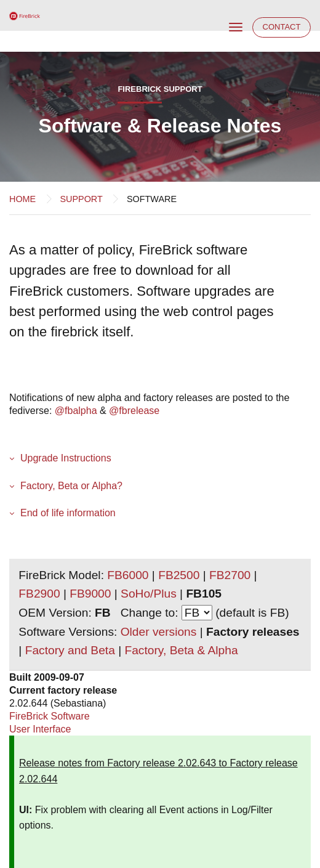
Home (22, 199)
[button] (160, 458)
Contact (282, 27)
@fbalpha (76, 411)
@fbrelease (134, 411)
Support (81, 199)
